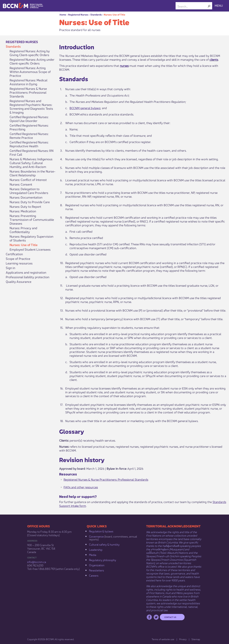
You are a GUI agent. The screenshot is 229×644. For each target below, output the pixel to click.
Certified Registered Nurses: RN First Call (31, 152)
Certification (14, 254)
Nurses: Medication (23, 211)
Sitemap (196, 639)
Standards (96, 14)
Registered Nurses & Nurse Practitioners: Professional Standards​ (106, 479)
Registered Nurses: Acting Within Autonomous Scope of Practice (30, 72)
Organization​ (97, 565)
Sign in (10, 268)
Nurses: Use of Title (114, 14)
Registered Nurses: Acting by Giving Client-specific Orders (30, 53)
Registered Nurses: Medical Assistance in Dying (28, 82)
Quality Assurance (19, 281)
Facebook (149, 617)
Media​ (93, 555)
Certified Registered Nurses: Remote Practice (29, 136)
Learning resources (19, 263)
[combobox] (192, 6)
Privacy (183, 639)
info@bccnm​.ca (37, 562)
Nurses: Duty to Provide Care (30, 202)
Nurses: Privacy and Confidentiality (23, 230)
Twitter (156, 617)
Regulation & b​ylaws (101, 531)
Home (63, 14)
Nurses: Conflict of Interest (28, 180)
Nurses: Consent (21, 184)
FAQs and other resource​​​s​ (81, 487)
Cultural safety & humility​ (104, 544)
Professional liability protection (27, 277)
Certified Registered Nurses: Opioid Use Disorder (29, 119)
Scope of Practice (18, 259)
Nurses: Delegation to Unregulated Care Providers (29, 191)
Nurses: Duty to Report (25, 206)
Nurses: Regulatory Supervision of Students (31, 238)
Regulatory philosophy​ (103, 560)
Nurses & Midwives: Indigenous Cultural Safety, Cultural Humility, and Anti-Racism (31, 163)
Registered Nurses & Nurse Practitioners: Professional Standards (28, 92)
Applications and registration (26, 272)
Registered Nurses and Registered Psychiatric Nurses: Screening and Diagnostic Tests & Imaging (31, 106)
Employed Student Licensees (30, 249)
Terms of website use (163, 639)
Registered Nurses (78, 14)
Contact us (170, 617)
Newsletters (97, 570)
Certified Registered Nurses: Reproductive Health (29, 144)
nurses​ (124, 65)
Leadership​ (96, 549)
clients (214, 59)
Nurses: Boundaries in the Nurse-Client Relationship (32, 173)
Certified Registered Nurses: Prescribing (29, 127)
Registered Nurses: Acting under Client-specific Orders (32, 61)
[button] (209, 6)
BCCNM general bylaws (85, 108)
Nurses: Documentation (26, 197)
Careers (94, 575)
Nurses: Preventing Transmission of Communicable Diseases (32, 219)
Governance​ (96, 536)
